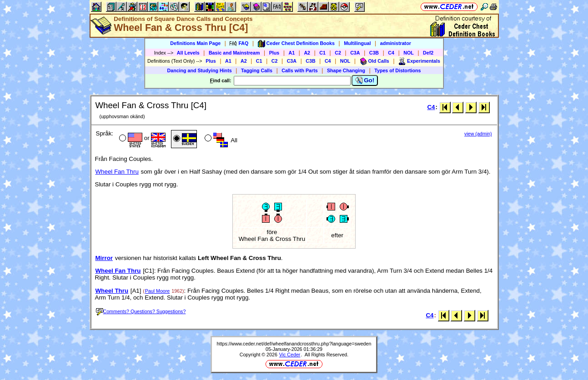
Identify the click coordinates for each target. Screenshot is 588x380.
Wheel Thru (112, 291)
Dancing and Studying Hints (200, 70)
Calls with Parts (299, 70)
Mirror (104, 258)
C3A (355, 53)
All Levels (188, 53)
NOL (409, 53)
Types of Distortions (397, 70)
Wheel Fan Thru (117, 172)
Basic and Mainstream (234, 53)
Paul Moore (158, 291)
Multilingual (357, 43)
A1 (292, 53)
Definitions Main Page (195, 43)
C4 (391, 53)
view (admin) (478, 134)
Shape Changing (346, 70)
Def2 (428, 53)
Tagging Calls (257, 70)
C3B (374, 53)
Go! (365, 80)
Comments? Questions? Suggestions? (141, 311)
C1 (322, 53)
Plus (274, 53)
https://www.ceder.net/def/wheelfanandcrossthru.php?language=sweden (294, 344)
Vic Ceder (290, 355)
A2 (307, 53)
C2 (338, 53)
